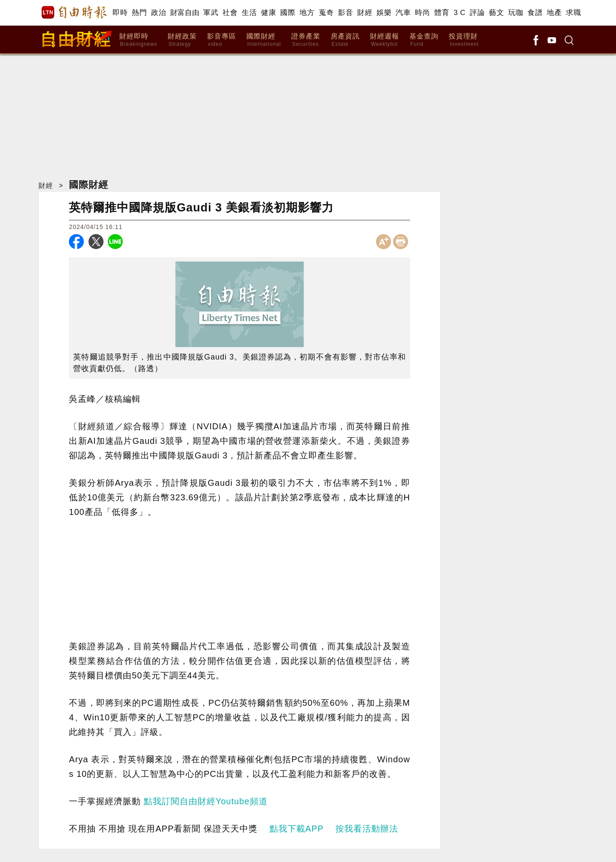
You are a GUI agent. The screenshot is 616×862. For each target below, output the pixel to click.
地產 (554, 13)
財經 (365, 13)
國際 (288, 13)
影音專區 (222, 40)
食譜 (535, 13)
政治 (158, 13)
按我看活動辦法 (367, 829)
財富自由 (185, 13)
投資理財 (464, 40)
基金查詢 (424, 40)
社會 (230, 13)
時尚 (422, 13)
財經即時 (138, 40)
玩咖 (516, 13)
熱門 (139, 13)
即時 (120, 13)
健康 (268, 13)
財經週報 (385, 40)
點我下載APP (297, 829)
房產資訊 (345, 40)
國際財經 (264, 40)
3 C (459, 13)
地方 (307, 13)
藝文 (496, 13)
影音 (345, 13)
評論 (477, 13)
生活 (249, 13)
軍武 (211, 13)
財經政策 (182, 40)
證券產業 (306, 40)
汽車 (403, 13)
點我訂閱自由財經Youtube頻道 (206, 801)
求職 (573, 13)
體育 (442, 13)
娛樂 (384, 13)
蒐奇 (326, 13)
